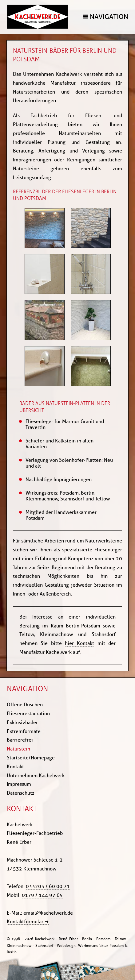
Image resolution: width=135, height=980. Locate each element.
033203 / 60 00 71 (48, 886)
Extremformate (24, 731)
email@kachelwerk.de (48, 913)
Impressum (19, 784)
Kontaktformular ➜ (28, 922)
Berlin (12, 952)
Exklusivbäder (22, 722)
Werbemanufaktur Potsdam (101, 945)
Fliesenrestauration (28, 714)
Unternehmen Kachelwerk (36, 776)
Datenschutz (21, 793)
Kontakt (15, 767)
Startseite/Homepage (31, 758)
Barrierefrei (20, 740)
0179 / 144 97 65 (42, 895)
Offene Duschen (25, 705)
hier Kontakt (79, 643)
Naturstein (18, 749)
